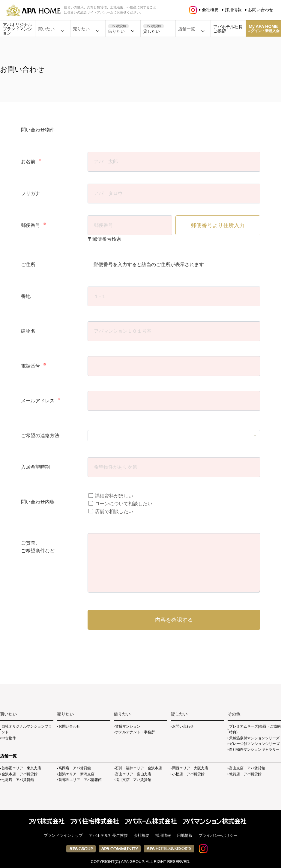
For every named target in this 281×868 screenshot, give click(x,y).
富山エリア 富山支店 (133, 774)
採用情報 (233, 10)
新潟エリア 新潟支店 (76, 774)
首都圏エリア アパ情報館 (80, 780)
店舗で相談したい (111, 511)
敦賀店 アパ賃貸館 (245, 774)
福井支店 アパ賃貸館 (133, 780)
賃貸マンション (128, 726)
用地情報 (185, 835)
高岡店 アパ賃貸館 (75, 768)
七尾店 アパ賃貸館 (18, 780)
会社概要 (210, 10)
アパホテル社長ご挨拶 (228, 29)
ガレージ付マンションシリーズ (254, 744)
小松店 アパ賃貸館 (188, 774)
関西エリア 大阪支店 (190, 768)
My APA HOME (263, 29)
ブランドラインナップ (63, 835)
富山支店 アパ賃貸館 (247, 768)
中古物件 (9, 738)
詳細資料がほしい (111, 496)
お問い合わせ (261, 10)
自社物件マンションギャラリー (254, 749)
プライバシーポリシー (218, 835)
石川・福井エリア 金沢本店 (139, 768)
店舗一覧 (8, 756)
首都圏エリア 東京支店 (21, 768)
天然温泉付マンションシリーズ (254, 738)
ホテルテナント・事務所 (135, 732)
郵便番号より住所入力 (218, 225)
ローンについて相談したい (120, 504)
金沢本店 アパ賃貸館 (19, 774)
